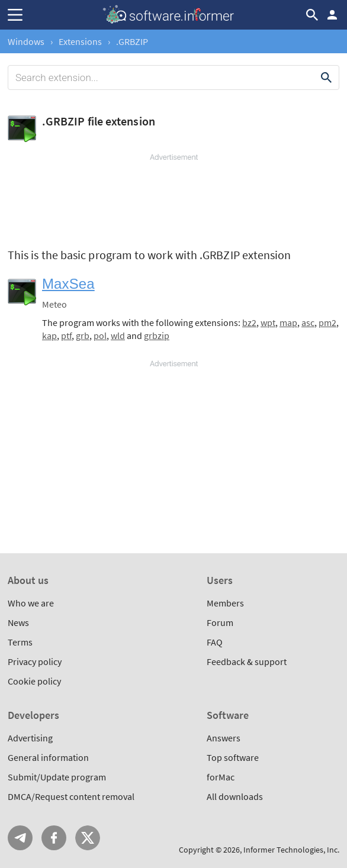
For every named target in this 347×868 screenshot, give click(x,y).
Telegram (20, 838)
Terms (20, 642)
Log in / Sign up (332, 15)
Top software (233, 757)
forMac (221, 777)
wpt (268, 322)
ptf (66, 335)
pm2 (327, 322)
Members (225, 603)
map (288, 322)
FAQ (215, 642)
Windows (26, 41)
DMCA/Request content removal (71, 796)
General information (48, 757)
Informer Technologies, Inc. (291, 850)
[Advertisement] (173, 198)
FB (54, 838)
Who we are (31, 603)
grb (83, 335)
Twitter (88, 838)
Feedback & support (247, 662)
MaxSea (68, 284)
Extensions (80, 41)
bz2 (249, 322)
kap (49, 335)
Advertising (30, 738)
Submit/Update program (57, 777)
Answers (224, 738)
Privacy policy (35, 662)
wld (118, 335)
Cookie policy (34, 681)
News (18, 622)
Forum (220, 622)
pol (100, 335)
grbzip (157, 335)
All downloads (235, 796)
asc (308, 322)
